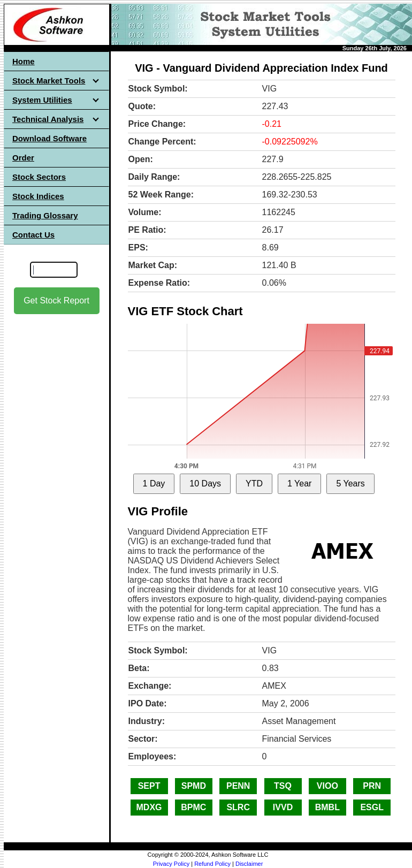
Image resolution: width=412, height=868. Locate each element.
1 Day (154, 484)
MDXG (149, 807)
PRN (372, 786)
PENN (238, 786)
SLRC (238, 807)
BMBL (327, 807)
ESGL (372, 807)
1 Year (299, 484)
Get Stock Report (56, 300)
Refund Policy (212, 864)
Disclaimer (249, 864)
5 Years (350, 484)
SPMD (194, 786)
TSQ (283, 786)
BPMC (193, 807)
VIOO (327, 786)
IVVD (283, 807)
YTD (254, 484)
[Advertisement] (57, 482)
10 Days (205, 484)
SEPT (149, 786)
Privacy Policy (171, 864)
